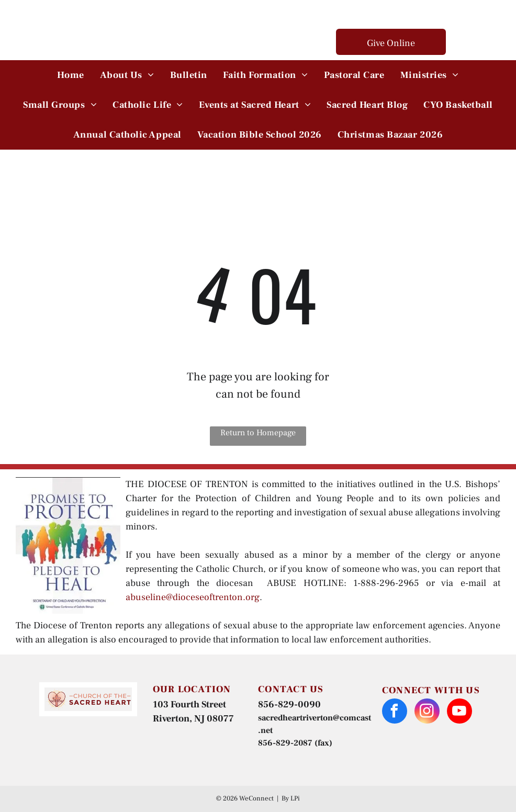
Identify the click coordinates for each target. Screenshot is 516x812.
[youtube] (459, 712)
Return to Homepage (258, 433)
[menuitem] (70, 75)
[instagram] (427, 712)
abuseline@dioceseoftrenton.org (193, 597)
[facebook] (395, 712)
